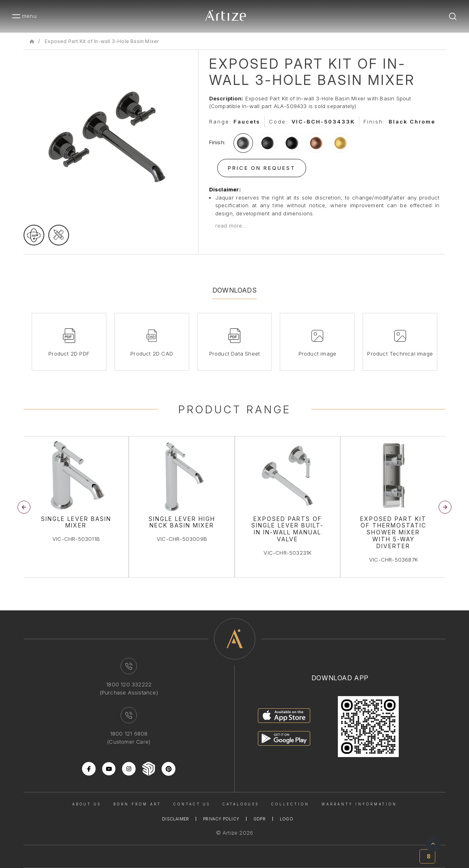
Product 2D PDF (69, 354)
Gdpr (259, 819)
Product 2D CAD (152, 354)
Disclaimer (175, 819)
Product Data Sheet (235, 354)
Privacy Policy (221, 819)
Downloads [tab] (234, 290)
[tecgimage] (59, 235)
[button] (445, 507)
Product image (318, 354)
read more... (231, 226)
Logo (286, 819)
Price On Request (262, 168)
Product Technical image (400, 354)
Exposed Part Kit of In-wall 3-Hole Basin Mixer (102, 41)
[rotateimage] (34, 235)
